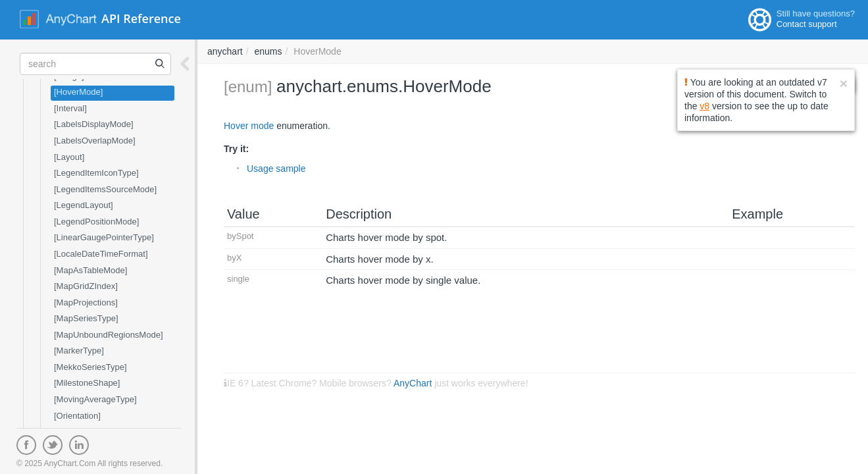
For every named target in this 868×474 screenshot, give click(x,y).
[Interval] (70, 108)
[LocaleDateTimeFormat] (101, 254)
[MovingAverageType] (95, 399)
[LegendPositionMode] (96, 222)
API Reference (141, 18)
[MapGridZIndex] (86, 286)
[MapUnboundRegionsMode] (109, 335)
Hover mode (249, 126)
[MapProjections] (86, 303)
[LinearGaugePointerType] (104, 237)
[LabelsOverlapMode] (95, 141)
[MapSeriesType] (86, 318)
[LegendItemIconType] (96, 173)
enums (268, 51)
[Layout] (69, 157)
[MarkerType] (79, 351)
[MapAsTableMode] (90, 270)
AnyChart (413, 383)
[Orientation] (77, 416)
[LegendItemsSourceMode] (105, 189)
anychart (225, 51)
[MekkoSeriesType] (90, 367)
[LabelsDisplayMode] (94, 124)
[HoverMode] (78, 92)
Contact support (807, 24)
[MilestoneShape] (87, 383)
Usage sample (276, 169)
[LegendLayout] (84, 205)
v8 (704, 106)
